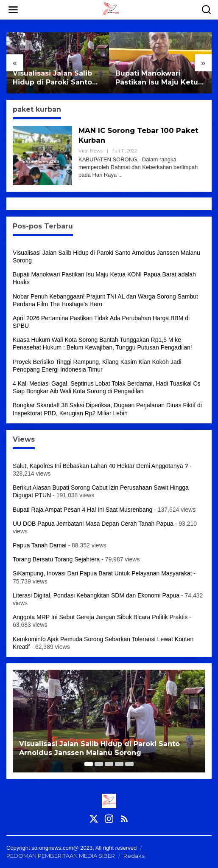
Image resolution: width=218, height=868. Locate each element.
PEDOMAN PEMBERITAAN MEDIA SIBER (61, 856)
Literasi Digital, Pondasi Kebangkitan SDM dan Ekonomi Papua (96, 595)
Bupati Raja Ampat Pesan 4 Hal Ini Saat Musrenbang (82, 510)
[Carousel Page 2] (99, 764)
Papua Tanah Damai (40, 545)
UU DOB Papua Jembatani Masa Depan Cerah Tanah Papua (93, 524)
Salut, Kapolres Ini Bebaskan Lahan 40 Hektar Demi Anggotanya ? (100, 466)
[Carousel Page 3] (109, 764)
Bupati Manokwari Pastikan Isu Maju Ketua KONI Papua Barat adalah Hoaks (159, 78)
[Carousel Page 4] (119, 764)
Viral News (91, 151)
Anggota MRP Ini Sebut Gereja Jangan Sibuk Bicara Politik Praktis (100, 617)
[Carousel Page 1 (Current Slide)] (89, 764)
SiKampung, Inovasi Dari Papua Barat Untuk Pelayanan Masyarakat (102, 573)
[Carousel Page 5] (129, 764)
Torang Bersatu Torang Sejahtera (56, 559)
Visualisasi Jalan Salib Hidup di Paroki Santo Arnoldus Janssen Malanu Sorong (52, 78)
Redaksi (134, 856)
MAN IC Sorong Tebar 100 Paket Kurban (129, 135)
